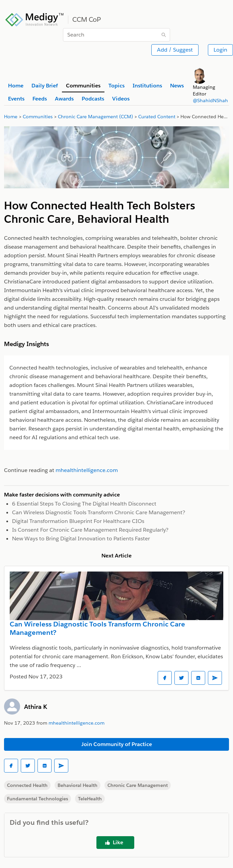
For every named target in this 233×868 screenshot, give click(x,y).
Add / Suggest (175, 50)
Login (220, 50)
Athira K (36, 707)
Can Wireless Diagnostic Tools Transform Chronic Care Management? (99, 512)
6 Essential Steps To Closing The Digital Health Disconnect (84, 504)
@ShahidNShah (210, 101)
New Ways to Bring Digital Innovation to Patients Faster (81, 539)
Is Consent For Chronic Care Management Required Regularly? (90, 530)
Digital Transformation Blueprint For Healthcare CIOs (78, 521)
